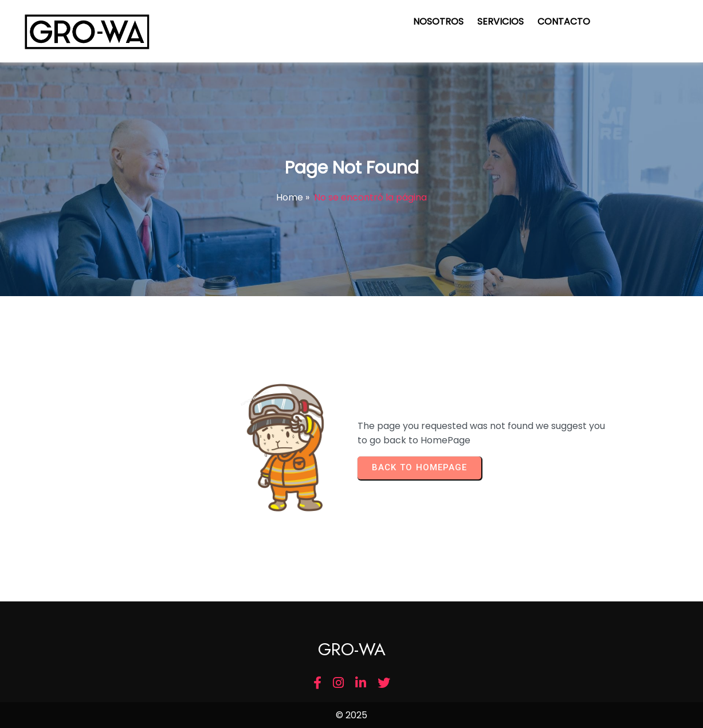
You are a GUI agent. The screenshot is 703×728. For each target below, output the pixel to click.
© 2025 (351, 715)
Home (290, 197)
